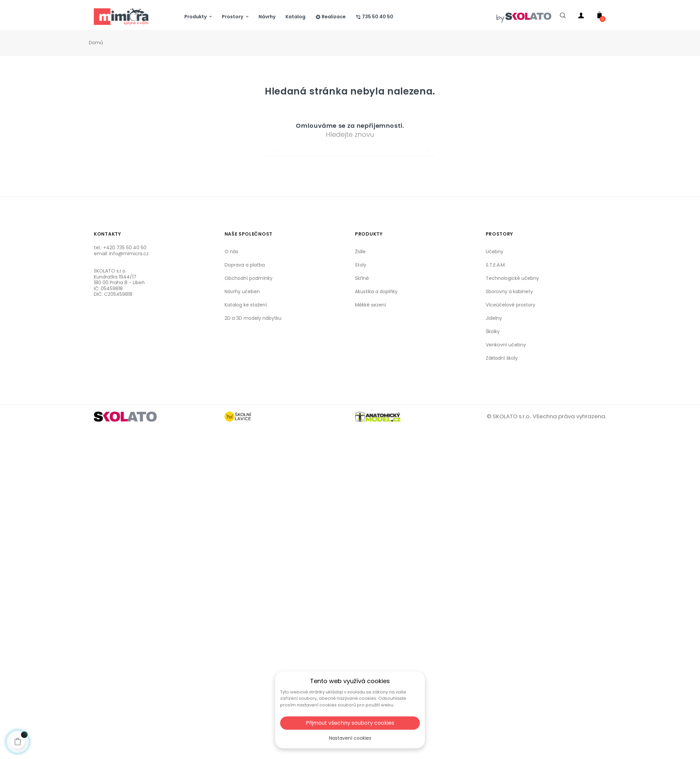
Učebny (495, 252)
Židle (360, 252)
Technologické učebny (512, 278)
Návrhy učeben (242, 291)
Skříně (362, 278)
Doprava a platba (245, 265)
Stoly (361, 265)
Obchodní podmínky (249, 278)
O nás (231, 252)
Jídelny (494, 318)
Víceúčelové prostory (511, 305)
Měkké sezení (370, 305)
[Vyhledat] (350, 150)
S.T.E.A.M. (496, 265)
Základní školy (502, 358)
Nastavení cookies (350, 738)
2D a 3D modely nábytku (253, 318)
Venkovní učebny (506, 345)
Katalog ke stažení (246, 305)
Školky (493, 331)
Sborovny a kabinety (509, 291)
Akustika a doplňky (376, 291)
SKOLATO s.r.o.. (512, 416)
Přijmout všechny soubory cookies (350, 723)
